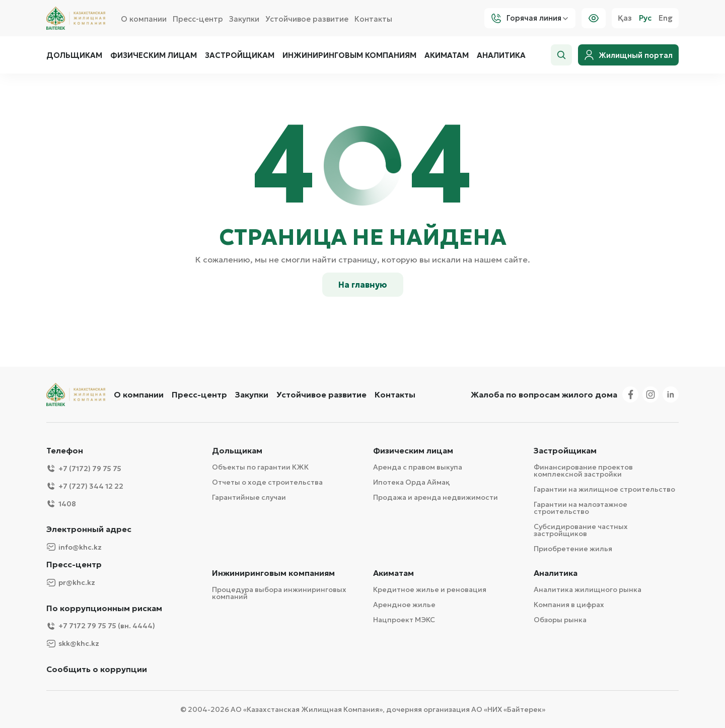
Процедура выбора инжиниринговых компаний (279, 593)
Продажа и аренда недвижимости (436, 497)
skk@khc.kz (73, 644)
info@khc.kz (74, 547)
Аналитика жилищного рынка (588, 589)
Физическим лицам (154, 55)
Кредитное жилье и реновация (430, 589)
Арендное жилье (404, 605)
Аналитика (501, 55)
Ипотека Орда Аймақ (411, 482)
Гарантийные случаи (249, 497)
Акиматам (447, 55)
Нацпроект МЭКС (404, 620)
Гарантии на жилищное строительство (604, 489)
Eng (666, 18)
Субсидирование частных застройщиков (581, 530)
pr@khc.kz (71, 583)
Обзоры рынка (560, 620)
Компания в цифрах (569, 605)
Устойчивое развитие (307, 19)
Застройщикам (240, 55)
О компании (144, 19)
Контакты (373, 19)
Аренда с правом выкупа (418, 467)
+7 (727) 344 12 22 (85, 486)
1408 (61, 504)
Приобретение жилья (573, 549)
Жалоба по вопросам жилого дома (544, 394)
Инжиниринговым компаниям (349, 55)
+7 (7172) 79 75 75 (84, 468)
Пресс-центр (198, 19)
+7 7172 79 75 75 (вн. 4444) (101, 626)
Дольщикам (74, 55)
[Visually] (594, 18)
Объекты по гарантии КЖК (260, 467)
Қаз (625, 18)
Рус (645, 18)
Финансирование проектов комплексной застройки (583, 471)
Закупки (244, 19)
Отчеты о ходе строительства (267, 482)
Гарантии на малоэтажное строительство (581, 508)
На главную (363, 285)
